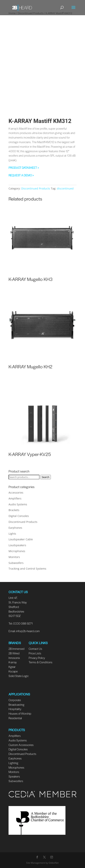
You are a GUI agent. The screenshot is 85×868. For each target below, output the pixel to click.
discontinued (65, 188)
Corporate (15, 700)
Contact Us (35, 649)
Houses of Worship (20, 713)
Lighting (13, 763)
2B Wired (14, 653)
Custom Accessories (21, 745)
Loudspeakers (17, 545)
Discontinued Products (36, 188)
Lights (12, 534)
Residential (15, 718)
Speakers (14, 776)
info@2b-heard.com (28, 631)
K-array (13, 662)
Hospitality (15, 709)
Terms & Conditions (41, 662)
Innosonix (14, 658)
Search (46, 477)
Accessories (16, 493)
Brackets (14, 510)
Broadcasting (16, 704)
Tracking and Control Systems (27, 569)
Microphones (17, 551)
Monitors (14, 557)
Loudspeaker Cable (21, 539)
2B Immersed (17, 649)
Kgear (12, 667)
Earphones (15, 528)
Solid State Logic (19, 676)
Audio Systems (18, 504)
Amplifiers (15, 498)
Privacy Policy (37, 658)
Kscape (13, 671)
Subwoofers (16, 563)
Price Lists (35, 653)
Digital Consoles (19, 516)
